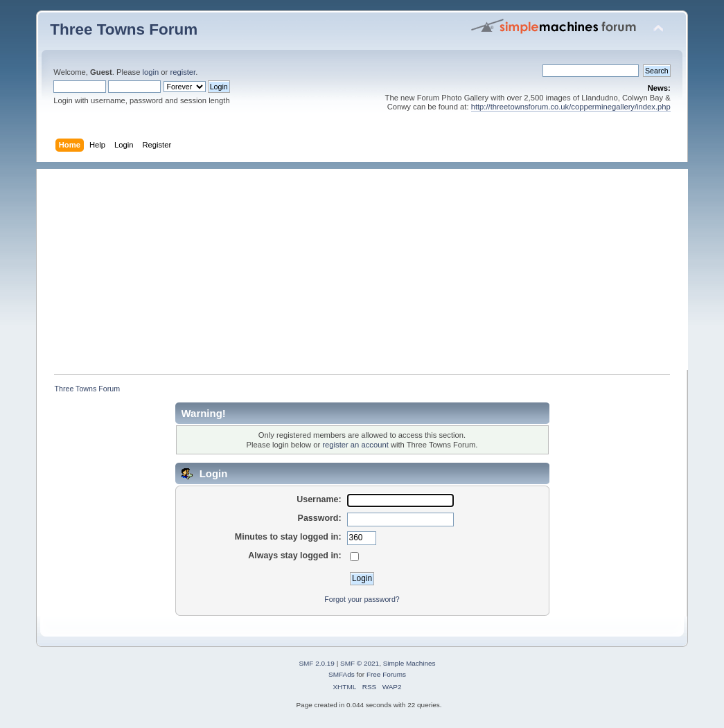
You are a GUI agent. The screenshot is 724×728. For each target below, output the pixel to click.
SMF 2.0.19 (317, 663)
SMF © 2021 (360, 663)
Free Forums (386, 674)
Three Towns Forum (124, 29)
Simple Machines (409, 663)
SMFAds (342, 674)
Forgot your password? (362, 599)
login (151, 72)
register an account (355, 445)
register (183, 72)
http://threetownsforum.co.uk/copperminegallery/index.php (571, 107)
